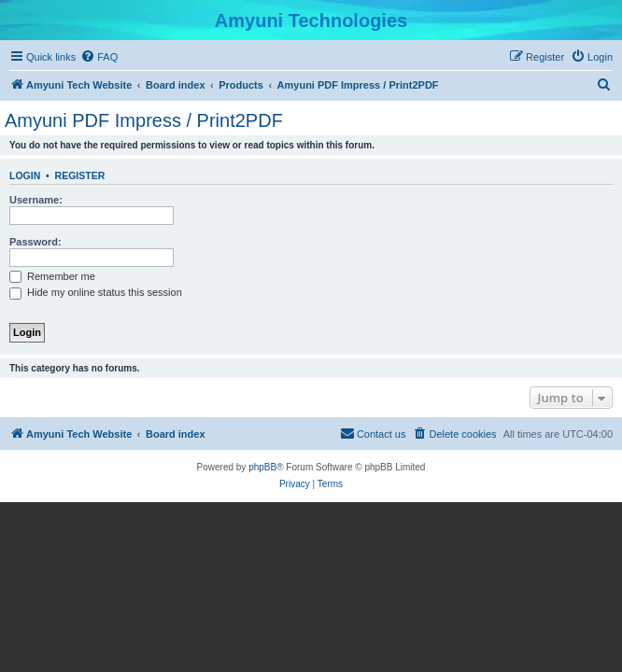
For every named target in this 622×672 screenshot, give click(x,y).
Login (25, 175)
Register (80, 175)
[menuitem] (99, 57)
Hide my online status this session (96, 292)
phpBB (262, 467)
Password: (35, 242)
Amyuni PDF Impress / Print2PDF (144, 120)
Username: (36, 200)
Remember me (52, 276)
